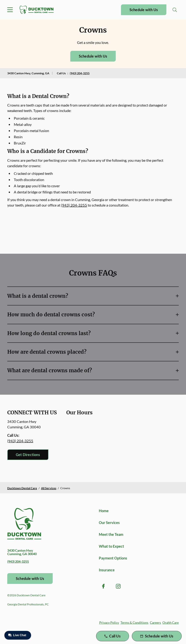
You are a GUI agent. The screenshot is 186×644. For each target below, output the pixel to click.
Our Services (109, 523)
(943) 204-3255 (80, 73)
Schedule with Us (144, 10)
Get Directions (28, 455)
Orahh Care (171, 623)
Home (104, 511)
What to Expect (111, 546)
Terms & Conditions (134, 623)
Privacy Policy (109, 623)
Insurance (107, 570)
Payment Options (113, 558)
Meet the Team (111, 534)
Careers (155, 623)
